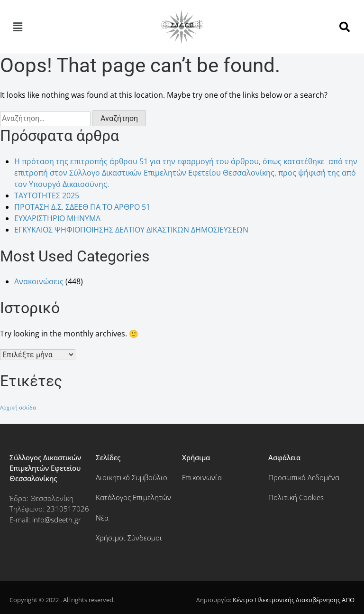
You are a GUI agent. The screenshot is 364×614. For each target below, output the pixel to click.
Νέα (102, 518)
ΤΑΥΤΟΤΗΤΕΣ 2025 (47, 195)
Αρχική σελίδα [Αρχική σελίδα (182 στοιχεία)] (18, 408)
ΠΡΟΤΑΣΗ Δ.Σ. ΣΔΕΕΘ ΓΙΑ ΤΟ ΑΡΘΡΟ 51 (82, 207)
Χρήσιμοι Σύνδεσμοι (129, 538)
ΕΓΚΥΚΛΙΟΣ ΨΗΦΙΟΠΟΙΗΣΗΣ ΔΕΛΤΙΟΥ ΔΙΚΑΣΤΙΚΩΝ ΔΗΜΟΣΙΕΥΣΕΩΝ (131, 230)
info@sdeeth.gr (57, 520)
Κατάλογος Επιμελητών (133, 497)
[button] (18, 27)
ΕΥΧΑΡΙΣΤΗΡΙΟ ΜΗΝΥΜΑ (57, 218)
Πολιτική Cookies (296, 497)
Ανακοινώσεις (39, 281)
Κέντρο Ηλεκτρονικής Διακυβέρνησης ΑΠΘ (294, 600)
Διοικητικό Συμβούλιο (132, 477)
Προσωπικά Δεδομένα (304, 477)
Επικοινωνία (202, 477)
